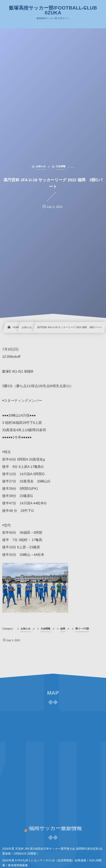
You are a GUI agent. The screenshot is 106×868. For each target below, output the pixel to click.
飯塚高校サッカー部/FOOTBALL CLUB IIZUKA (53, 10)
